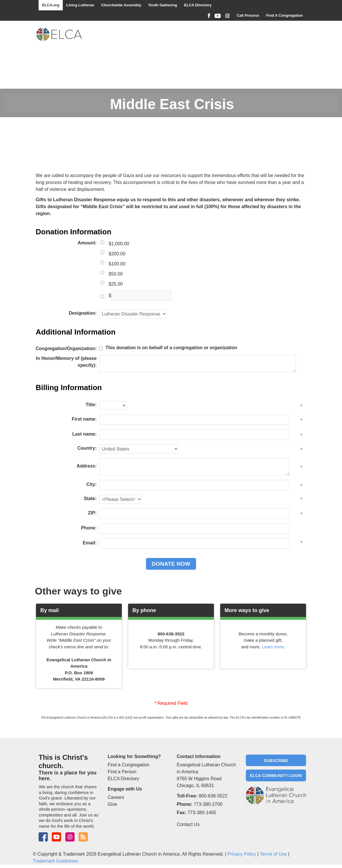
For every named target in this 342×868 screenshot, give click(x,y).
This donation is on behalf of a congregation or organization (171, 348)
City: (92, 484)
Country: (87, 448)
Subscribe (276, 761)
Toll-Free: (187, 796)
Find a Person (122, 772)
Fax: (182, 813)
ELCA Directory (198, 5)
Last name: (84, 434)
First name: (84, 419)
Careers (116, 797)
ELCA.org (51, 5)
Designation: (83, 313)
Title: (91, 405)
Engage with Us (125, 789)
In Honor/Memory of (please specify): (66, 362)
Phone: (89, 528)
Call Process (248, 15)
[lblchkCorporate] (101, 348)
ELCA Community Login (276, 776)
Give (112, 804)
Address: (87, 466)
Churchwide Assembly (121, 5)
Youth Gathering (163, 5)
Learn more (273, 647)
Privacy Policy (242, 854)
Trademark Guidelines (55, 861)
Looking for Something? (134, 756)
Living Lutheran (80, 5)
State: (90, 498)
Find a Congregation (129, 765)
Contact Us (188, 824)
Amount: (87, 243)
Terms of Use (273, 854)
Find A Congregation (284, 15)
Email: (90, 543)
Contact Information (199, 756)
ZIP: (92, 513)
